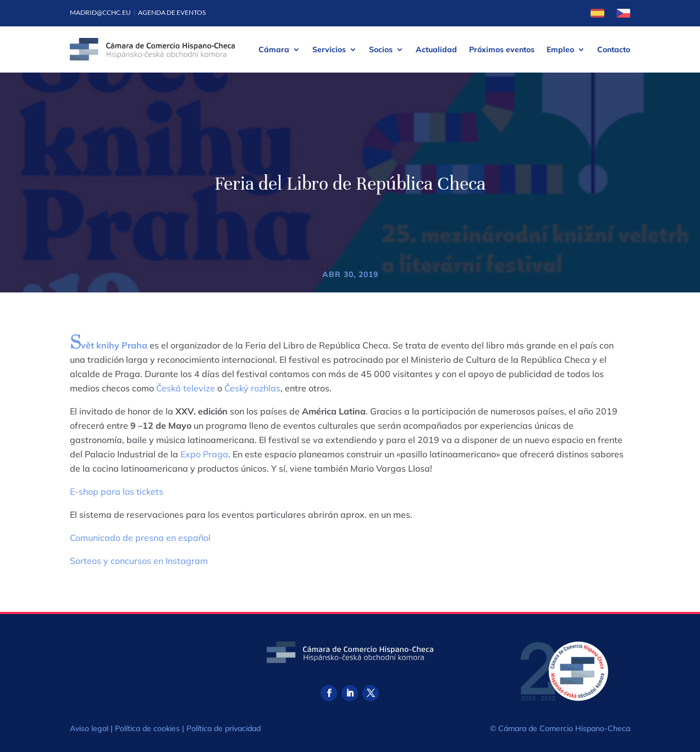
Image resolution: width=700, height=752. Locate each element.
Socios (381, 49)
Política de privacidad (224, 728)
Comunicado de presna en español (140, 538)
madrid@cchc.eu (100, 12)
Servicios (329, 49)
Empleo (560, 49)
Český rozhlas (252, 388)
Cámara (274, 49)
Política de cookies (147, 728)
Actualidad (436, 49)
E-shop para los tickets (117, 491)
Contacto (614, 49)
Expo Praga (204, 454)
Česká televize (186, 388)
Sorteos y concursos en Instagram (139, 561)
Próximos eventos (502, 49)
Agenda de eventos (172, 12)
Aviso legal (89, 728)
